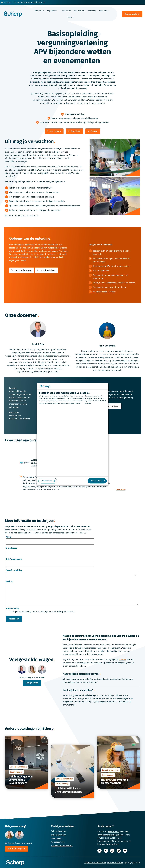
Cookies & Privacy (115, 863)
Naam (9, 537)
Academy (92, 11)
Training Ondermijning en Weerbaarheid (114, 781)
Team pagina (57, 838)
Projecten (39, 11)
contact (122, 660)
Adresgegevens (58, 842)
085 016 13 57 (113, 832)
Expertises (52, 11)
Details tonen (49, 481)
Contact (71, 17)
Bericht (9, 581)
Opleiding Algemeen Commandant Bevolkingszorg (21, 780)
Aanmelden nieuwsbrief (62, 846)
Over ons (103, 11)
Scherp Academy (59, 831)
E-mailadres (12, 548)
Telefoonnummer (14, 559)
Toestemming (12, 608)
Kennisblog (79, 11)
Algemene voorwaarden (95, 863)
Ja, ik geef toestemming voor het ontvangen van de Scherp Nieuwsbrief (42, 612)
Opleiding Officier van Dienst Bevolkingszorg (68, 790)
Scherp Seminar (58, 835)
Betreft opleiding (14, 570)
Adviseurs (66, 11)
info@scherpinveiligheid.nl (111, 835)
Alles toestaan (98, 481)
